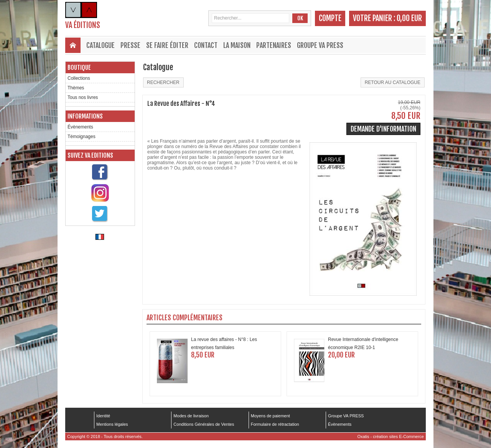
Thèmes (76, 88)
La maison (237, 45)
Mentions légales (112, 424)
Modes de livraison (191, 416)
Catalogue (101, 45)
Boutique (79, 68)
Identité (103, 416)
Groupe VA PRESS (320, 45)
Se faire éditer (167, 45)
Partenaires (274, 45)
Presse (130, 45)
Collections (79, 78)
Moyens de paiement (270, 416)
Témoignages (82, 137)
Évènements (80, 127)
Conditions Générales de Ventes (204, 424)
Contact (206, 45)
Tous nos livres (83, 97)
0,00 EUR (409, 18)
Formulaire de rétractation (275, 424)
